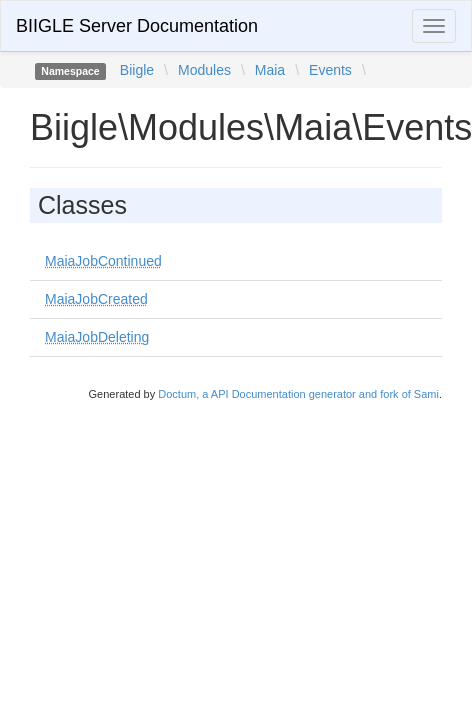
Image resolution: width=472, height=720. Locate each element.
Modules (204, 70)
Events (330, 70)
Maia (270, 70)
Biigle (137, 70)
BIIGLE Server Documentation (137, 26)
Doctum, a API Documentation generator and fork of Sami (298, 394)
